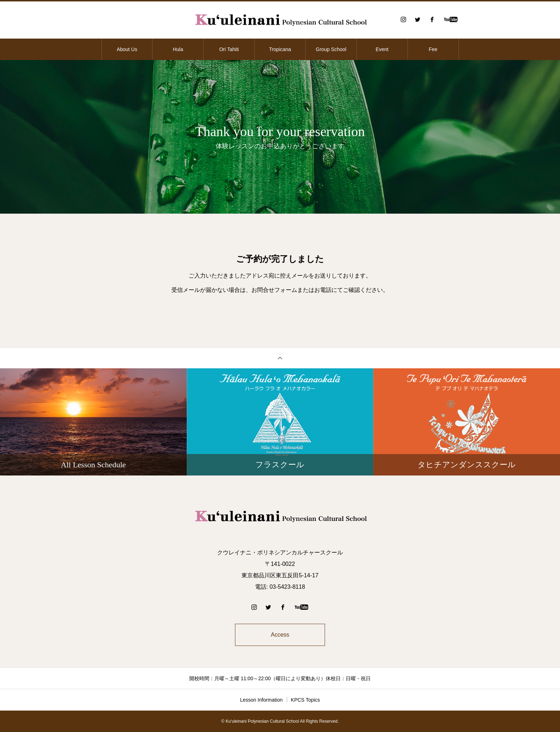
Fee (433, 49)
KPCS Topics (305, 700)
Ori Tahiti (229, 49)
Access (280, 635)
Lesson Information (261, 700)
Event (382, 49)
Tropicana (280, 49)
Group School (331, 49)
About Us (127, 49)
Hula (178, 49)
